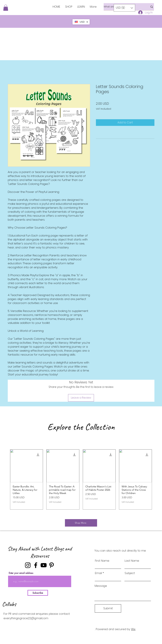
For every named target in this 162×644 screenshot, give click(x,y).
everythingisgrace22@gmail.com (26, 618)
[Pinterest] (52, 565)
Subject (130, 573)
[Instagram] (28, 565)
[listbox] (124, 8)
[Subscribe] (38, 593)
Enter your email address (21, 573)
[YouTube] (44, 565)
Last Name (132, 561)
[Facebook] (36, 565)
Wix (133, 629)
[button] (6, 8)
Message (101, 586)
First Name (102, 561)
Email (98, 573)
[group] (81, 479)
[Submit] (108, 608)
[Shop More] (81, 523)
